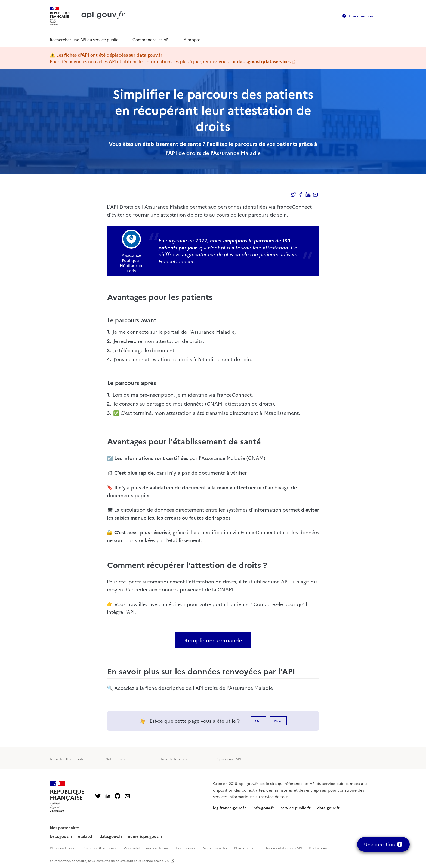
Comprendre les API (151, 39)
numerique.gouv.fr (145, 836)
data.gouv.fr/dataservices (264, 61)
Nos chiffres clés (174, 759)
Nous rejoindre (246, 848)
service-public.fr (296, 808)
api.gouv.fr (249, 783)
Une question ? (362, 16)
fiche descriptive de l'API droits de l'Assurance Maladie (209, 688)
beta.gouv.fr (61, 836)
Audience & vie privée (100, 848)
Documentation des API (283, 848)
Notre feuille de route (67, 759)
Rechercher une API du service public (84, 39)
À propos (192, 39)
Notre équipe (116, 759)
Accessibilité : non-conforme (146, 848)
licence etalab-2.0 (155, 861)
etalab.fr (86, 836)
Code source (186, 848)
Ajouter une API (229, 759)
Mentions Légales (63, 848)
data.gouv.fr (328, 808)
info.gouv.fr (263, 808)
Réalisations (318, 848)
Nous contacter (215, 848)
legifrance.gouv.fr (229, 808)
